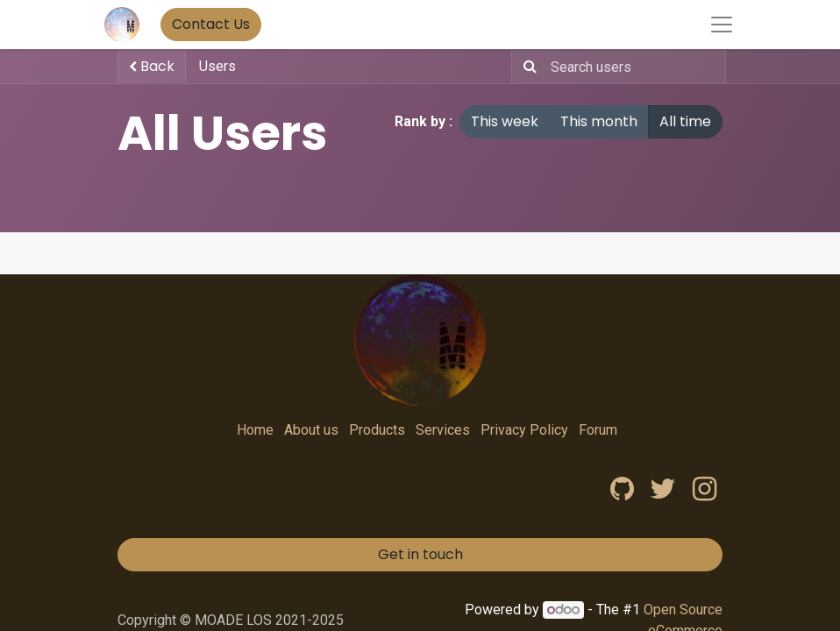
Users (217, 66)
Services (443, 430)
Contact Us (211, 24)
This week (505, 121)
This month (599, 121)
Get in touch (420, 554)
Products (377, 430)
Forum (598, 430)
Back (152, 66)
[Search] (527, 67)
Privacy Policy (524, 430)
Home (255, 430)
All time (685, 121)
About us (311, 430)
